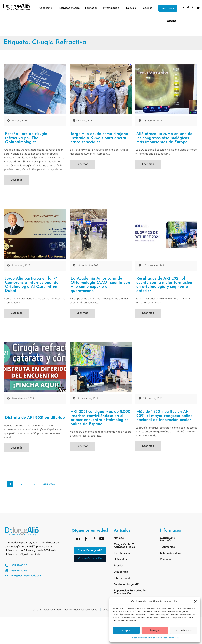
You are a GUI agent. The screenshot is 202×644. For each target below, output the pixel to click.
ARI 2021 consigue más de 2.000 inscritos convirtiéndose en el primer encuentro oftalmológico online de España (100, 422)
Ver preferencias (184, 630)
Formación (91, 8)
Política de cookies (139, 638)
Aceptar (126, 630)
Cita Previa (168, 8)
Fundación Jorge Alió (127, 590)
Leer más (17, 181)
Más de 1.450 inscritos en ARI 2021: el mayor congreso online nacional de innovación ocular (165, 420)
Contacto (165, 565)
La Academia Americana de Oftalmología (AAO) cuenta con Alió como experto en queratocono (98, 286)
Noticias (131, 8)
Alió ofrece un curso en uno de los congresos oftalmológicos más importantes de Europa (166, 139)
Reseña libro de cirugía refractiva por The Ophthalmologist (28, 139)
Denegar (155, 630)
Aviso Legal (174, 638)
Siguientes (49, 489)
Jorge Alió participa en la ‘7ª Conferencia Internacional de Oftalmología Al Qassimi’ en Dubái (34, 286)
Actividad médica (69, 8)
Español (172, 21)
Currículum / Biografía (167, 545)
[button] (195, 601)
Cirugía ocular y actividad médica (124, 551)
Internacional (122, 583)
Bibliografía (121, 577)
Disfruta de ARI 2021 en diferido (29, 417)
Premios (119, 571)
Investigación (112, 8)
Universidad (121, 565)
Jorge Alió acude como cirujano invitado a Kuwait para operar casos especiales (99, 139)
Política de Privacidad (158, 638)
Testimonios (167, 552)
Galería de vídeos (170, 558)
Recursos (148, 8)
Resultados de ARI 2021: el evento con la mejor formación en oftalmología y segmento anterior (166, 286)
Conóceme (46, 8)
